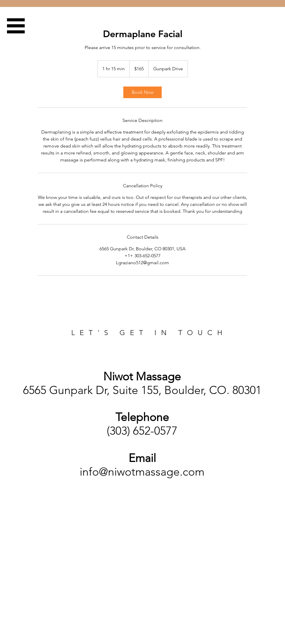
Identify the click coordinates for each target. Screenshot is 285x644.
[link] (142, 92)
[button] (16, 26)
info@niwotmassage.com (142, 472)
